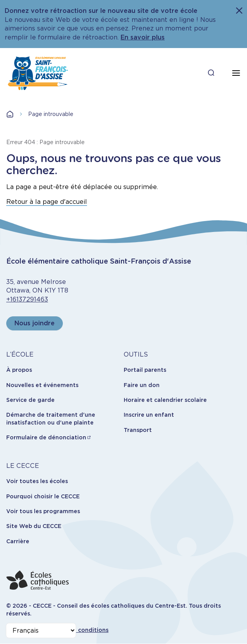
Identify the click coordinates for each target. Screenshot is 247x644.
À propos (19, 370)
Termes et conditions (78, 630)
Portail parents (145, 370)
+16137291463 (27, 299)
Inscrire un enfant (149, 415)
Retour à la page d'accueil (47, 202)
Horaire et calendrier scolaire (165, 400)
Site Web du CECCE (34, 526)
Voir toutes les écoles (37, 481)
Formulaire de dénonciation (46, 437)
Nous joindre (35, 323)
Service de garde (30, 400)
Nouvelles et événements (42, 385)
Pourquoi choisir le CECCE (43, 496)
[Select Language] (41, 631)
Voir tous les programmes (43, 511)
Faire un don (142, 385)
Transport (138, 430)
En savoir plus (143, 37)
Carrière (18, 541)
